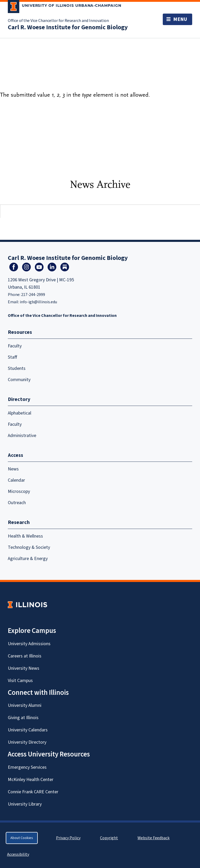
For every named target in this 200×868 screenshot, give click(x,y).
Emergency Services (27, 767)
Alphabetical (20, 413)
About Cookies (22, 838)
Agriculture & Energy (28, 559)
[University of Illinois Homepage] (27, 605)
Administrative (22, 436)
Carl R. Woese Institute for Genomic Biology (68, 27)
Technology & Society (29, 547)
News (13, 469)
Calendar (16, 480)
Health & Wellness (25, 536)
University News (24, 668)
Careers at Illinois (25, 656)
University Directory (27, 742)
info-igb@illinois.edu (38, 302)
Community (19, 380)
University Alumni (25, 705)
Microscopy (19, 491)
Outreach (17, 503)
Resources (20, 332)
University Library (25, 804)
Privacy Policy (68, 838)
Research (19, 522)
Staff (12, 357)
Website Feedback (154, 838)
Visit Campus (20, 681)
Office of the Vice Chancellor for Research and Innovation (58, 21)
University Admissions (29, 644)
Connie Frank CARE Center (33, 792)
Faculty (15, 346)
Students (17, 368)
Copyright (109, 838)
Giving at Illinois (23, 718)
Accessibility (18, 854)
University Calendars (28, 730)
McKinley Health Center (31, 780)
